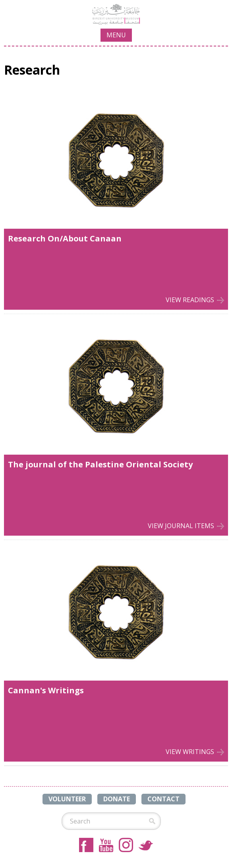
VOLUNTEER (67, 799)
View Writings (190, 752)
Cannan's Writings (46, 690)
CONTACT (163, 799)
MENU (116, 35)
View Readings (190, 300)
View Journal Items (181, 526)
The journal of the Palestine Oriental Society (100, 464)
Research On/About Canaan (65, 238)
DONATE (117, 799)
